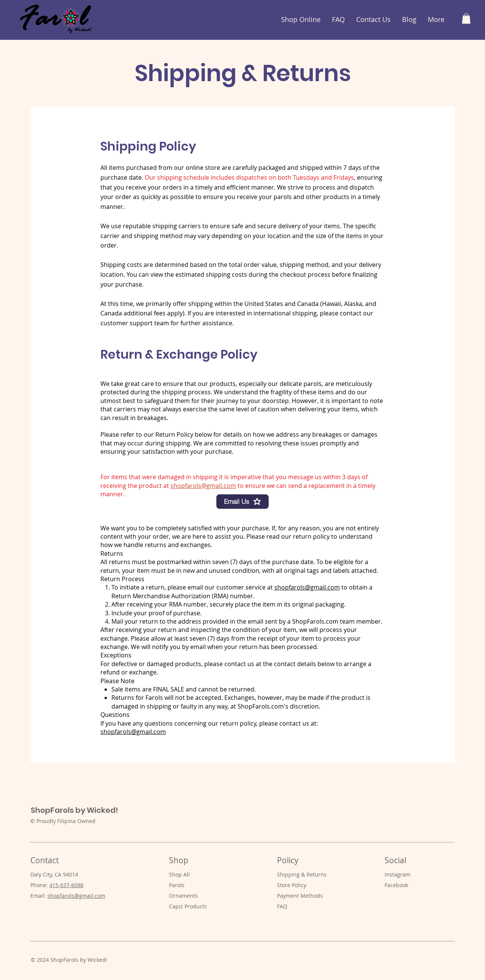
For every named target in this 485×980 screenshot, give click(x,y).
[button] (466, 18)
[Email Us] (242, 502)
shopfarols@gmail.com (203, 486)
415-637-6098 (66, 885)
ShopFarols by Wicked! (74, 810)
